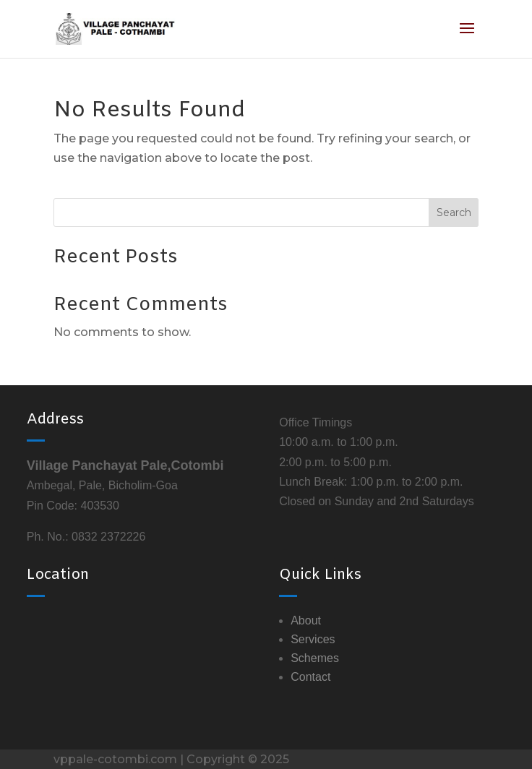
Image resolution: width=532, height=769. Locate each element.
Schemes (315, 658)
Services (313, 639)
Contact (310, 677)
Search (454, 212)
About (306, 620)
